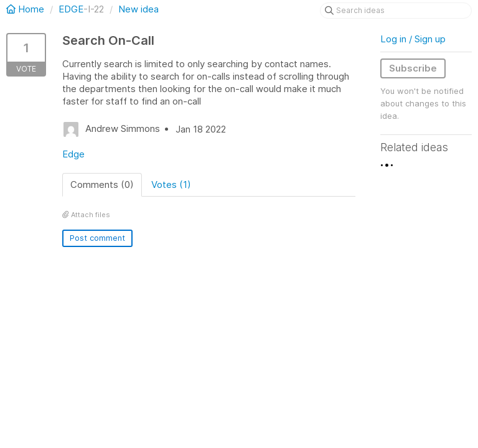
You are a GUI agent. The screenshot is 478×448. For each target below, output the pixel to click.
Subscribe (413, 68)
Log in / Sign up (413, 39)
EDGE (71, 9)
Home (26, 9)
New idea (138, 9)
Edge (73, 154)
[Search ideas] (396, 11)
